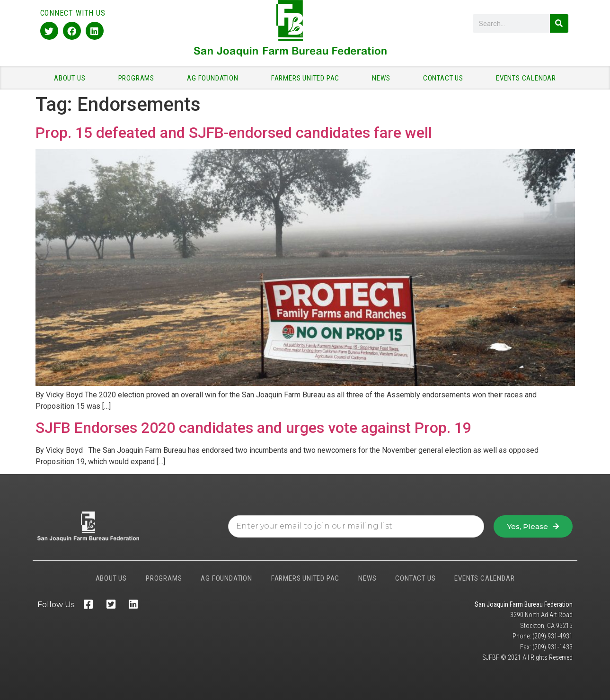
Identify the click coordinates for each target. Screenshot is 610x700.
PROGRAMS (139, 78)
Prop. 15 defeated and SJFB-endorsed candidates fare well (234, 133)
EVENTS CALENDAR (526, 78)
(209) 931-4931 (553, 636)
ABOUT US (72, 78)
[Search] (559, 23)
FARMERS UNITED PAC (308, 78)
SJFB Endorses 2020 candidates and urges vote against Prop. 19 (253, 428)
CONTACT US (446, 78)
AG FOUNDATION (215, 78)
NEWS (383, 78)
